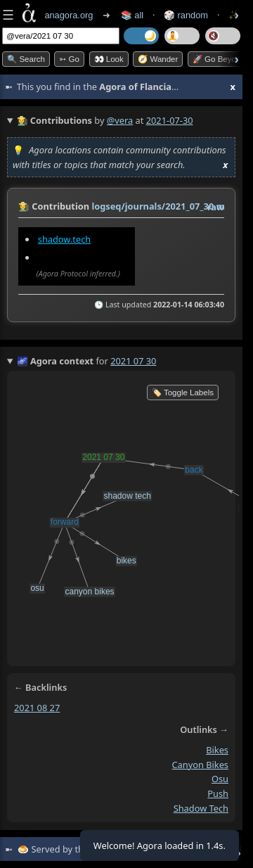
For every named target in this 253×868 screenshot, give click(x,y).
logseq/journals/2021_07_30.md (161, 206)
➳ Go (69, 59)
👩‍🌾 (24, 206)
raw (216, 207)
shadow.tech (64, 239)
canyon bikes (200, 765)
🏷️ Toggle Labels (183, 392)
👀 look (109, 59)
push (218, 793)
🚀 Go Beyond (219, 59)
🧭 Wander (158, 59)
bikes (217, 750)
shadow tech (201, 808)
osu (220, 779)
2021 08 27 (37, 708)
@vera (120, 120)
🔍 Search (26, 59)
